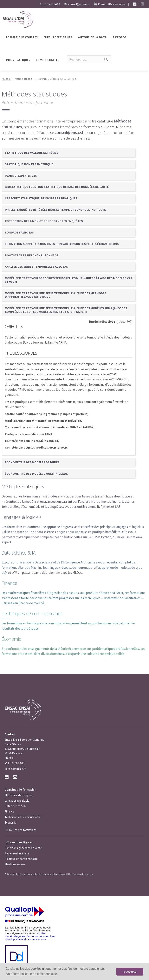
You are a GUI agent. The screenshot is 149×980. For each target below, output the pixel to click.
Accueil (6, 79)
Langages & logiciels (22, 517)
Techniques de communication (32, 614)
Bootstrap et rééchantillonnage (32, 255)
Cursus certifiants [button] (58, 37)
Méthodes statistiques (23, 487)
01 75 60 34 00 (50, 4)
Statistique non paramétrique (29, 164)
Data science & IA (19, 553)
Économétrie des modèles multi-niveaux (36, 474)
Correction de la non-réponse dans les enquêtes (44, 221)
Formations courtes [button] (22, 37)
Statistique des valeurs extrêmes (32, 153)
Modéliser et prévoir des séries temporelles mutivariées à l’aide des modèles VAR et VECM (69, 280)
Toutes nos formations (23, 830)
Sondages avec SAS (19, 232)
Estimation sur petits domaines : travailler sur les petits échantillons (62, 244)
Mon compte (47, 60)
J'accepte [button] (130, 972)
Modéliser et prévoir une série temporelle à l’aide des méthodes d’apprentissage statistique (56, 295)
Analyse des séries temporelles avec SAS (36, 266)
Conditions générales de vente (23, 848)
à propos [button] (119, 37)
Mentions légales (15, 864)
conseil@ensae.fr (77, 4)
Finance (9, 583)
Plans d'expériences (21, 175)
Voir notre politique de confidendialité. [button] (32, 974)
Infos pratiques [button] (18, 60)
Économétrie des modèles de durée (32, 462)
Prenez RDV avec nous (110, 4)
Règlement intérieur (17, 853)
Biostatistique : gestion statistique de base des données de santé (57, 187)
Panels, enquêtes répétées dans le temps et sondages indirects (55, 210)
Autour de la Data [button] (92, 37)
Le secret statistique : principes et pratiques (41, 198)
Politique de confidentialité (21, 859)
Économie (12, 639)
